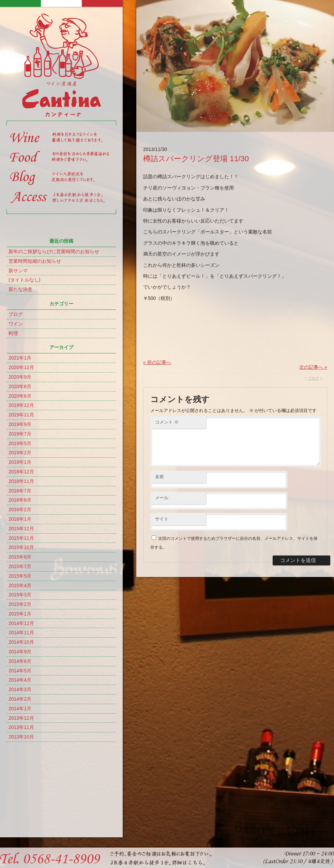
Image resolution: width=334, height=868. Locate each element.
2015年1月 (20, 614)
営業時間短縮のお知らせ (35, 261)
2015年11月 (21, 538)
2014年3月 (20, 689)
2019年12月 (21, 405)
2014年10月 (21, 642)
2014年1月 (20, 709)
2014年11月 (21, 633)
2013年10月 (21, 737)
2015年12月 (21, 529)
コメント (167, 422)
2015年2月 (20, 604)
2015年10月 (21, 547)
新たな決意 (20, 289)
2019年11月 (21, 415)
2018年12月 (21, 472)
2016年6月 (20, 500)
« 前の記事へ (157, 362)
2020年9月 (20, 377)
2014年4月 (20, 680)
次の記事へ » (313, 367)
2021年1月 (20, 358)
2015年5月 (20, 576)
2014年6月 (20, 661)
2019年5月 (20, 443)
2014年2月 (20, 699)
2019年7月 (20, 434)
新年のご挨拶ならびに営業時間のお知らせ (54, 252)
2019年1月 (20, 462)
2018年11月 (21, 481)
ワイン (16, 324)
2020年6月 (20, 396)
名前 (160, 485)
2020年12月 (21, 367)
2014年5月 (20, 671)
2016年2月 (20, 509)
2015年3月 (20, 595)
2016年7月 (20, 491)
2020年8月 (20, 386)
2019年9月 (20, 424)
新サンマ (18, 271)
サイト (162, 527)
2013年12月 (21, 718)
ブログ (16, 314)
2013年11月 (21, 727)
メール (162, 506)
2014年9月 (20, 652)
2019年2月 (20, 453)
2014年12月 (21, 623)
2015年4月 (20, 585)
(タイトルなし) (24, 280)
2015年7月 (20, 566)
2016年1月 (20, 519)
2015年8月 (20, 557)
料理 (13, 333)
